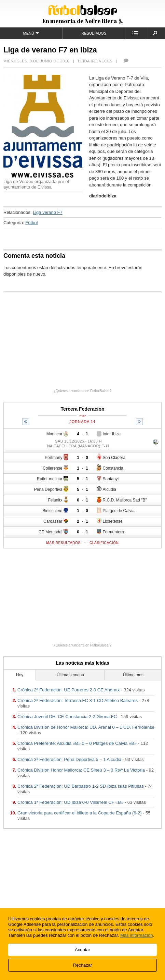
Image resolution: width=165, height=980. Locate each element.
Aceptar (82, 950)
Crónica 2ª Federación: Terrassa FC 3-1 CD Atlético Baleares (78, 700)
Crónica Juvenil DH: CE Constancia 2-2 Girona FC (67, 717)
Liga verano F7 (48, 212)
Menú (31, 33)
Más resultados (63, 543)
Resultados (94, 33)
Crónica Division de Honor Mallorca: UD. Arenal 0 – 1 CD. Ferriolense (86, 727)
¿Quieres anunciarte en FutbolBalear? (83, 391)
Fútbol (31, 223)
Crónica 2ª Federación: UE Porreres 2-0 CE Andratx (69, 690)
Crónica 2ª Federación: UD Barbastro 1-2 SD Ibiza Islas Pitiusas (81, 786)
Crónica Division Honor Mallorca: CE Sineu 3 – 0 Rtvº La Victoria (81, 770)
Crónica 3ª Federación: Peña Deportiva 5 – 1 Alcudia (69, 759)
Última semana (70, 675)
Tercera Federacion (82, 409)
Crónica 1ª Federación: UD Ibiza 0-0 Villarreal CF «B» (70, 802)
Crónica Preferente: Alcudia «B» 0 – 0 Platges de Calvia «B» (77, 743)
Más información (136, 935)
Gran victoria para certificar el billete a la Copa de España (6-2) (79, 813)
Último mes (133, 675)
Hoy (20, 675)
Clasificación (104, 543)
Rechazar (83, 965)
